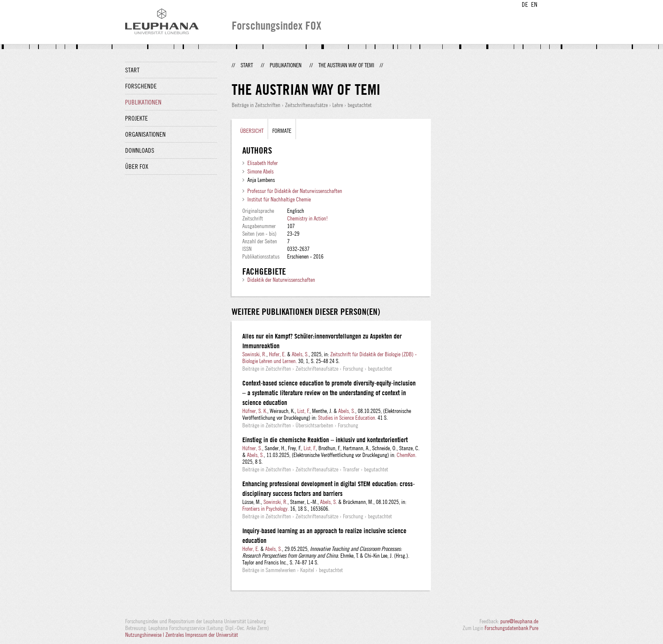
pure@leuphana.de (519, 621)
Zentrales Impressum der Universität (202, 635)
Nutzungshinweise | (145, 635)
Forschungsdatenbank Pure (511, 628)
